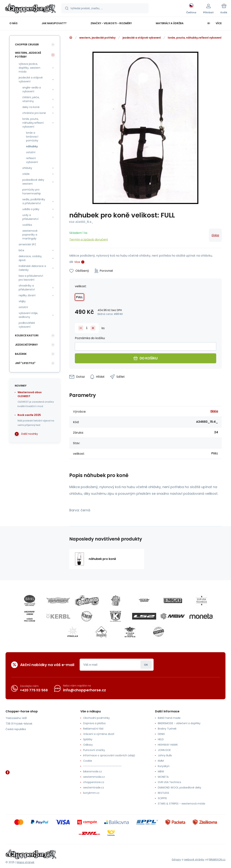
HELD (161, 739)
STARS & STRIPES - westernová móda (181, 804)
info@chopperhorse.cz (84, 690)
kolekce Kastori (27, 335)
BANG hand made (169, 718)
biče (21, 250)
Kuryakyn (164, 766)
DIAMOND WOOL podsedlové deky (180, 788)
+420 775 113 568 (34, 690)
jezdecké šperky (26, 345)
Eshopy (176, 860)
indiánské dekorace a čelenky (32, 268)
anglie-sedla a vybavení (32, 89)
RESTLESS (163, 793)
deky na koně (31, 107)
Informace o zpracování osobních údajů (109, 755)
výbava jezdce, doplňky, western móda (29, 68)
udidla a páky (31, 209)
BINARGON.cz (217, 860)
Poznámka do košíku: (90, 338)
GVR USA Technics (169, 782)
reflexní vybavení (32, 160)
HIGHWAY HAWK (168, 745)
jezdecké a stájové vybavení (142, 38)
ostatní (31, 152)
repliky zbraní (27, 295)
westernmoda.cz (94, 777)
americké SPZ (27, 244)
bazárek (21, 354)
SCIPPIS (162, 798)
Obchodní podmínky (96, 718)
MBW (161, 771)
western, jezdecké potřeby (97, 38)
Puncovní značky (94, 750)
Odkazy (88, 745)
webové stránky (194, 860)
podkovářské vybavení (27, 325)
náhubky (32, 146)
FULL (79, 297)
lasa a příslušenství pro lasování (31, 278)
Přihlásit (146, 665)
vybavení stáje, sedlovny (28, 315)
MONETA (163, 777)
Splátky (88, 739)
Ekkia (215, 235)
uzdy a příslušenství (30, 217)
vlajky (22, 301)
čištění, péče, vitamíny (31, 99)
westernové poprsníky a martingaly (30, 235)
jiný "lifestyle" (25, 363)
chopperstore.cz (94, 782)
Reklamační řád (93, 729)
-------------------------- (102, 766)
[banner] (30, 9)
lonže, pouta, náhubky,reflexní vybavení (195, 38)
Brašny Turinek (167, 729)
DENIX (161, 734)
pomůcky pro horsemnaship (32, 192)
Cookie (88, 761)
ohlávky (27, 168)
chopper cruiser (27, 44)
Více (77, 262)
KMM (161, 761)
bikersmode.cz (92, 771)
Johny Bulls (165, 755)
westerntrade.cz (94, 788)
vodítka (27, 225)
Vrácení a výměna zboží (99, 734)
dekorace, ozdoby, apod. (30, 258)
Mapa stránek (26, 862)
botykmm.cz (91, 793)
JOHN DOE (164, 750)
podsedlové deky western (33, 182)
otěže (26, 174)
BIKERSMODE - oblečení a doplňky (179, 723)
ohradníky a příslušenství (27, 288)
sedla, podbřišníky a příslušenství (34, 201)
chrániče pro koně (34, 113)
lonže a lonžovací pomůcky (32, 137)
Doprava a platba (94, 723)
